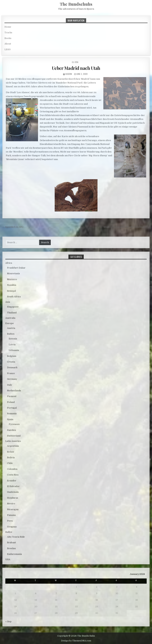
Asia (8, 302)
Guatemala (13, 492)
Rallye (9, 532)
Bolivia (11, 457)
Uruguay (12, 527)
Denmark (12, 367)
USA (77, 62)
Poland (11, 402)
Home (8, 27)
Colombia (12, 469)
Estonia (13, 339)
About (8, 44)
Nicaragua (13, 509)
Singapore (13, 307)
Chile (10, 463)
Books (8, 38)
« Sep (8, 621)
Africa (9, 263)
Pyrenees (14, 424)
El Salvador (13, 486)
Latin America (13, 441)
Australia (10, 318)
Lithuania (14, 350)
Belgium (12, 356)
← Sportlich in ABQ (13, 227)
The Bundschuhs (76, 4)
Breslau (11, 548)
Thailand (12, 313)
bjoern (69, 74)
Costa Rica (13, 475)
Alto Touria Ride (16, 537)
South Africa (14, 297)
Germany (12, 379)
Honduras (13, 498)
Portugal (12, 408)
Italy (10, 385)
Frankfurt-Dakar (16, 268)
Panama (11, 515)
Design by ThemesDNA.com (76, 641)
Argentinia (13, 446)
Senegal (11, 291)
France (11, 373)
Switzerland (14, 436)
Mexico (11, 504)
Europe (10, 323)
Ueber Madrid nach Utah (76, 68)
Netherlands (14, 391)
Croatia (11, 362)
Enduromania (14, 554)
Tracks (8, 33)
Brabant (11, 543)
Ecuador (12, 481)
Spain (10, 419)
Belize (11, 452)
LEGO (8, 49)
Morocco (12, 279)
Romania (12, 413)
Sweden (11, 430)
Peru (10, 521)
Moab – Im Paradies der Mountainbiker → (127, 227)
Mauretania (13, 273)
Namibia (12, 285)
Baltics (11, 334)
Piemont (12, 396)
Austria (11, 328)
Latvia (12, 345)
